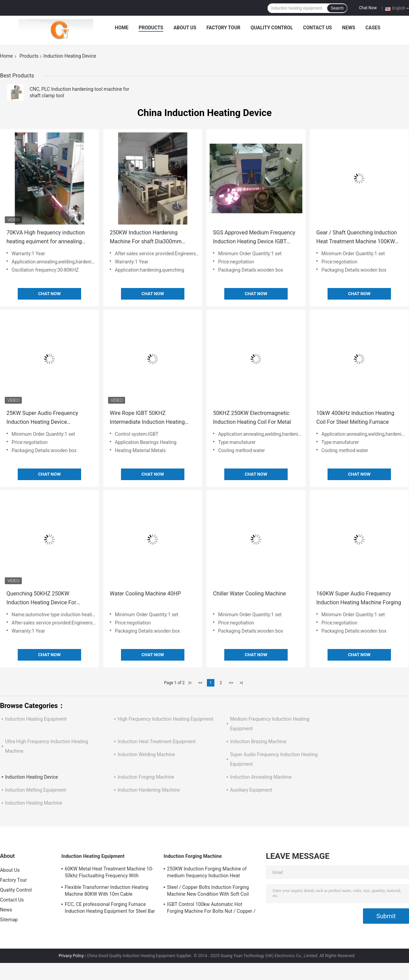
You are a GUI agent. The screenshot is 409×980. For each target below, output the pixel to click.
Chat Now (368, 8)
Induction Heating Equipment (36, 719)
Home (122, 28)
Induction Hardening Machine (149, 790)
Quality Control (272, 28)
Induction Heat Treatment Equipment (157, 741)
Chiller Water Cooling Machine (249, 594)
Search (337, 8)
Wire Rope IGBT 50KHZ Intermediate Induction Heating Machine (147, 418)
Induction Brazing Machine (258, 741)
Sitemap (9, 920)
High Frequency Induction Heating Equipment (165, 719)
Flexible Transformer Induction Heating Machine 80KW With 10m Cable (107, 891)
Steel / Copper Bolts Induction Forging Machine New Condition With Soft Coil (208, 891)
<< (200, 683)
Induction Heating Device (32, 777)
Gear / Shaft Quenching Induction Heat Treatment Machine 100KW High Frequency (357, 238)
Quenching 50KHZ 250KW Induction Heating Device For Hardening (41, 599)
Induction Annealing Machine (261, 777)
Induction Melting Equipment (36, 790)
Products (151, 28)
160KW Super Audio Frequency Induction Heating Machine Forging (359, 598)
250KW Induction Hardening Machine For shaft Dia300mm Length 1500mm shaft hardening (149, 238)
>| (241, 683)
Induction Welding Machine (146, 754)
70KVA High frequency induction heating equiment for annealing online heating (46, 238)
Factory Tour (224, 28)
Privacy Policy (71, 956)
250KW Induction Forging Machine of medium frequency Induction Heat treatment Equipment (207, 873)
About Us (185, 28)
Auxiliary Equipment (251, 790)
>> (231, 683)
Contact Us (317, 28)
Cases (373, 28)
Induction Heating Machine (34, 803)
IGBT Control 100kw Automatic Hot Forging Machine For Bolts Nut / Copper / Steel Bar (211, 909)
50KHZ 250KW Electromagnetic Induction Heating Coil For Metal (252, 417)
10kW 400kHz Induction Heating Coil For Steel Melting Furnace (355, 417)
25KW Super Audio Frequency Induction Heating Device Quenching (42, 418)
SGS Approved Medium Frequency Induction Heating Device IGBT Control (254, 238)
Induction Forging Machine (146, 777)
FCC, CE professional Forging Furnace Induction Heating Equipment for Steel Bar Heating (110, 909)
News (349, 28)
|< (190, 683)
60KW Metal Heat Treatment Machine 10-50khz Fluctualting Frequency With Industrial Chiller (109, 873)
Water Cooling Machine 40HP (145, 594)
